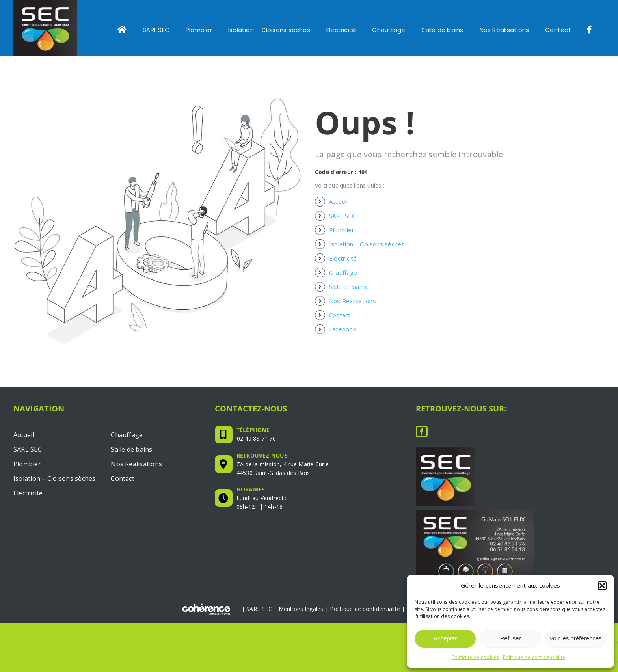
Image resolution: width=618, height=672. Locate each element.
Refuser (511, 638)
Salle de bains (348, 292)
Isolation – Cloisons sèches (367, 249)
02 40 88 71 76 (256, 444)
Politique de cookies (475, 657)
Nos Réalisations (353, 306)
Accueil (339, 207)
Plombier (342, 235)
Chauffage (343, 277)
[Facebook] (422, 437)
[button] (602, 586)
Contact (340, 320)
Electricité (343, 263)
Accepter (445, 638)
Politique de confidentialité (534, 657)
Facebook (343, 334)
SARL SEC (342, 221)
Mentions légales (301, 613)
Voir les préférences (576, 638)
